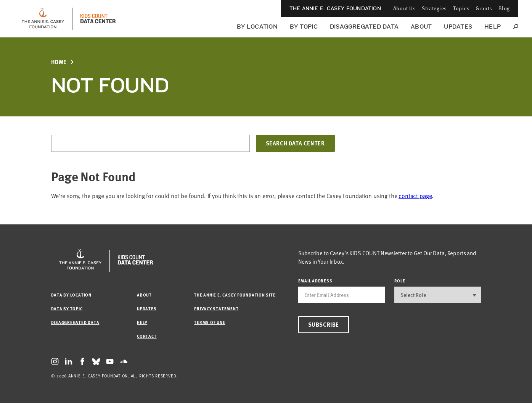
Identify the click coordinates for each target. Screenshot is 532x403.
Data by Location (71, 295)
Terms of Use (210, 322)
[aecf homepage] (43, 19)
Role (400, 281)
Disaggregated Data (364, 27)
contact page (415, 196)
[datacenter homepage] (98, 19)
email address (315, 281)
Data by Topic (67, 309)
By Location (257, 27)
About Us (404, 8)
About (421, 27)
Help (493, 27)
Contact (147, 336)
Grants (484, 8)
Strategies (434, 8)
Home (59, 62)
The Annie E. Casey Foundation (335, 8)
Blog (504, 8)
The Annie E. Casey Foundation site (235, 295)
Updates (458, 27)
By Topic (304, 27)
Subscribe (324, 324)
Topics (461, 8)
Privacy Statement (216, 309)
